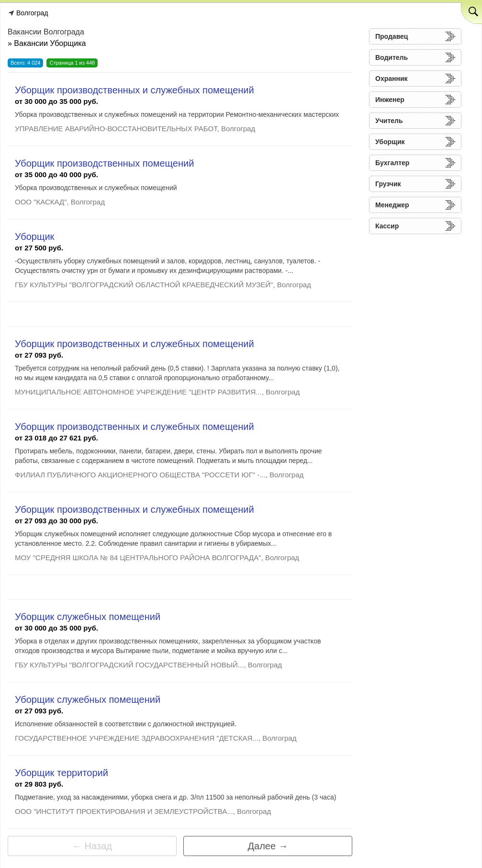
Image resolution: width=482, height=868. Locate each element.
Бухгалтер (392, 163)
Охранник (392, 79)
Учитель (389, 121)
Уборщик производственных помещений (104, 163)
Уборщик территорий (62, 773)
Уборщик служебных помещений (88, 617)
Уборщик (34, 237)
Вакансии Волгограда (46, 32)
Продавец (392, 36)
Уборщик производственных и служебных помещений (135, 90)
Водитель (392, 57)
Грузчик (388, 184)
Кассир (387, 226)
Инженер (390, 100)
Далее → (268, 846)
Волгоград (32, 13)
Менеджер (392, 205)
